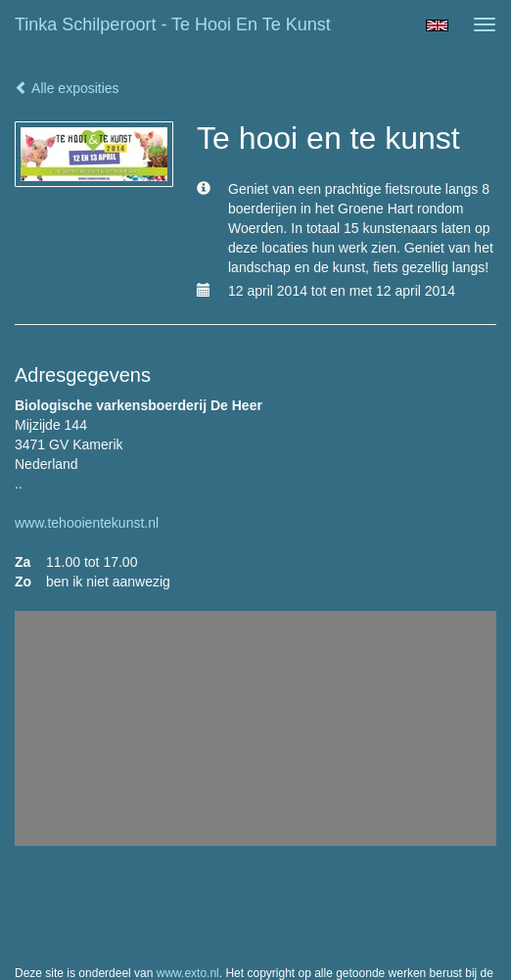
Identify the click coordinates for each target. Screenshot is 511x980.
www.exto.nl (188, 973)
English (437, 25)
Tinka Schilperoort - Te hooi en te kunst (173, 24)
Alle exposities (67, 88)
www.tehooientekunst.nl (87, 523)
